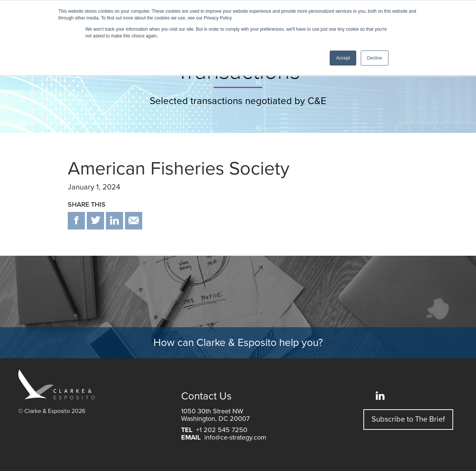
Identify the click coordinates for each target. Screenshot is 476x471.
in (115, 221)
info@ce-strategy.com (235, 437)
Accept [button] (343, 58)
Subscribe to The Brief (408, 419)
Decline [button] (375, 58)
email (134, 221)
